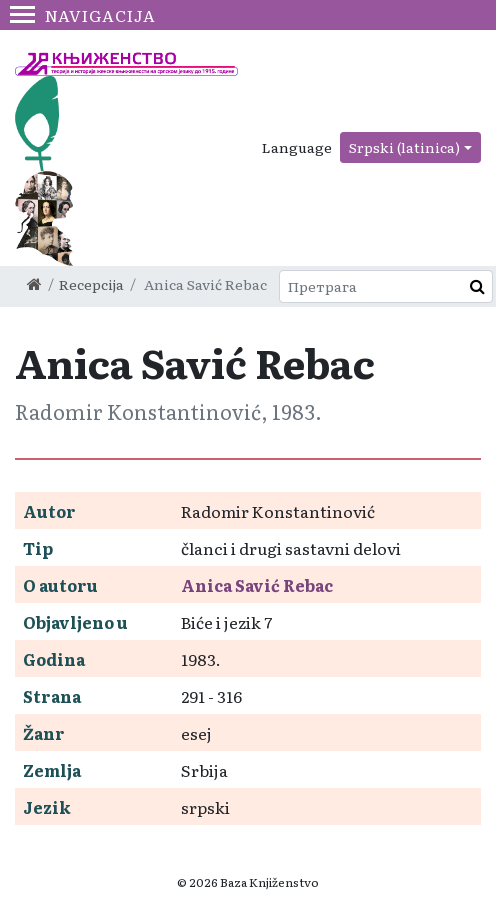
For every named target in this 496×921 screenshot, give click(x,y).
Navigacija (83, 15)
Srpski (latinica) (404, 147)
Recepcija (91, 284)
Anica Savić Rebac (257, 585)
